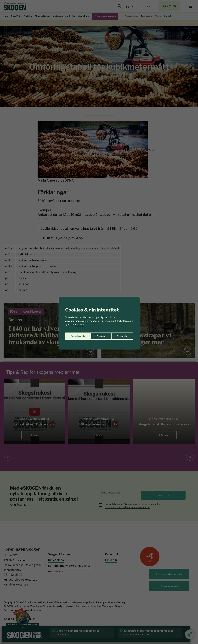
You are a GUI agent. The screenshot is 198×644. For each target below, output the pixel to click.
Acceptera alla (120, 335)
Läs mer (80, 325)
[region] (99, 322)
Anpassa (74, 335)
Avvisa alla (96, 335)
